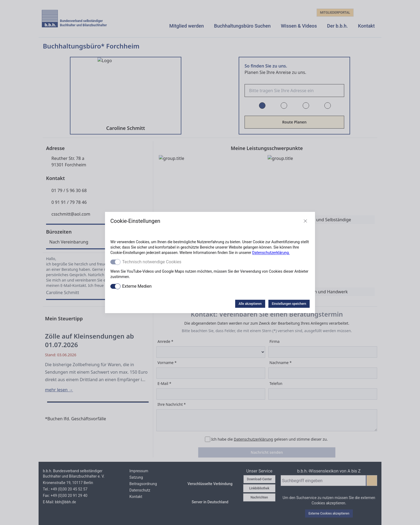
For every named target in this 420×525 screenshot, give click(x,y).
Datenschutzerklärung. (271, 253)
